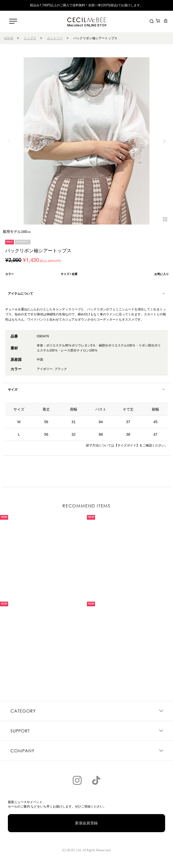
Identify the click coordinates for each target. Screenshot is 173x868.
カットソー (55, 38)
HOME (9, 38)
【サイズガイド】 (127, 445)
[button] (164, 141)
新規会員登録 (86, 823)
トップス (30, 38)
